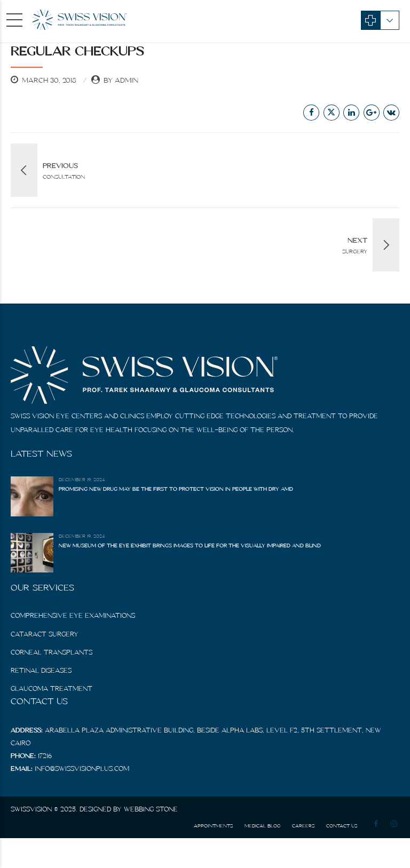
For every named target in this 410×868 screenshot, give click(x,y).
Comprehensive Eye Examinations (73, 615)
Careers (303, 826)
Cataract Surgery (45, 634)
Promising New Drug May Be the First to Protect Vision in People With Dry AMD (176, 489)
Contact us (342, 826)
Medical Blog (262, 826)
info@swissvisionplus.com (82, 769)
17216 (45, 756)
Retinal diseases (41, 670)
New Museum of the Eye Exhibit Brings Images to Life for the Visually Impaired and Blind (190, 546)
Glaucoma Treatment (52, 688)
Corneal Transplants (52, 652)
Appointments (213, 826)
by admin (121, 80)
